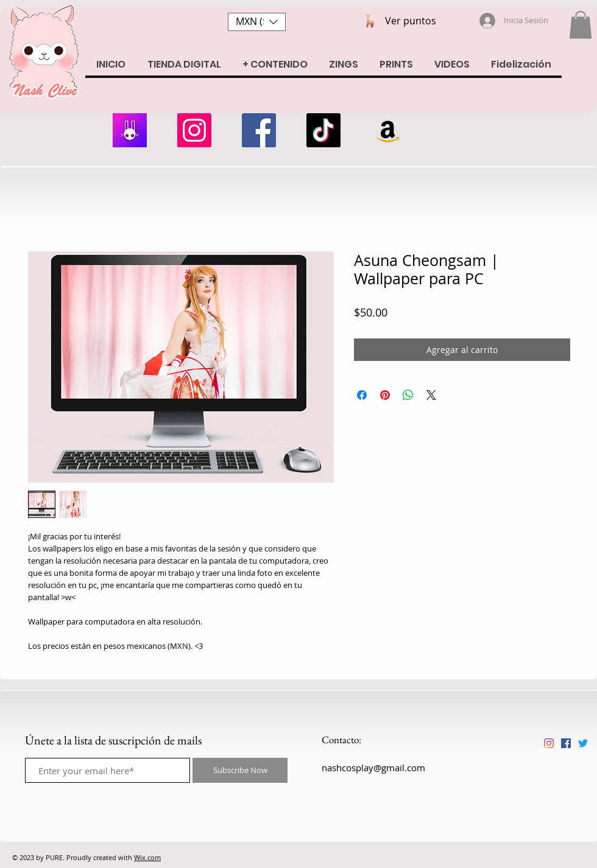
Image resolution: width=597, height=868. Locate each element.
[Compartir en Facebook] (362, 395)
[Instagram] (194, 130)
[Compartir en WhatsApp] (408, 395)
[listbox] (257, 22)
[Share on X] (431, 395)
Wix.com (147, 857)
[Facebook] (259, 130)
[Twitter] (583, 743)
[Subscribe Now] (240, 770)
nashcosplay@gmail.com (373, 768)
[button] (257, 22)
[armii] (130, 130)
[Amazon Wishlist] (388, 130)
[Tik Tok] (323, 130)
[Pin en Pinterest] (385, 395)
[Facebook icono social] (566, 743)
